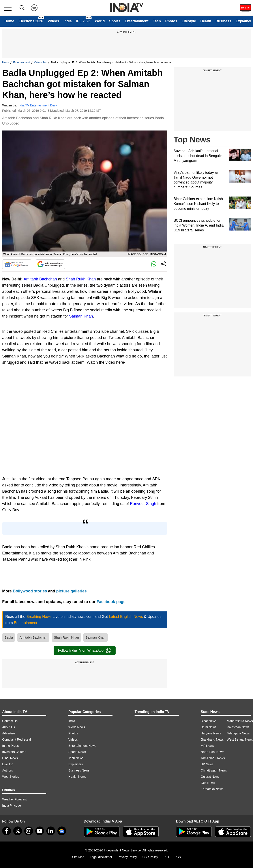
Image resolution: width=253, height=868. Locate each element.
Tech (157, 21)
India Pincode (12, 806)
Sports (115, 21)
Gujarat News (210, 777)
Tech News (76, 758)
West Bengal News (240, 739)
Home (9, 21)
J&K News (208, 783)
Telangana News (238, 733)
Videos (53, 21)
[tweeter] (18, 831)
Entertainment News (82, 746)
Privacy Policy (127, 857)
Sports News (77, 752)
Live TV (7, 764)
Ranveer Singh (143, 504)
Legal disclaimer (101, 857)
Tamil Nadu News (213, 758)
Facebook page (111, 602)
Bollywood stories (30, 591)
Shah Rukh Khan (81, 279)
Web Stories (11, 777)
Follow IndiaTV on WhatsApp (84, 651)
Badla (9, 637)
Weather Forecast (14, 799)
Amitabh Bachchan (40, 279)
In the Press (10, 746)
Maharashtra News (240, 721)
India (68, 21)
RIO (166, 857)
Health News (77, 777)
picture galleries (71, 591)
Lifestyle (189, 21)
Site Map (78, 857)
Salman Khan (81, 316)
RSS (178, 857)
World (100, 21)
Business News (79, 770)
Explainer (244, 21)
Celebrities (40, 62)
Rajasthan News (238, 727)
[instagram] (29, 831)
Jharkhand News (212, 739)
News (6, 62)
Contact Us (10, 721)
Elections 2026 (31, 21)
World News (77, 727)
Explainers (76, 764)
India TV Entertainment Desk (38, 105)
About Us (9, 727)
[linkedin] (51, 831)
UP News (207, 764)
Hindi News (10, 758)
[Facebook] (7, 831)
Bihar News (209, 721)
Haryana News (211, 733)
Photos (171, 21)
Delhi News (209, 727)
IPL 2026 (83, 21)
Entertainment (137, 21)
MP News (207, 746)
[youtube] (40, 831)
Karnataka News (212, 789)
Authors (7, 770)
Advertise (9, 733)
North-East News (212, 752)
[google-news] (62, 831)
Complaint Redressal (17, 739)
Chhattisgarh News (214, 770)
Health (206, 21)
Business (223, 21)
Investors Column (14, 752)
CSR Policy (150, 857)
